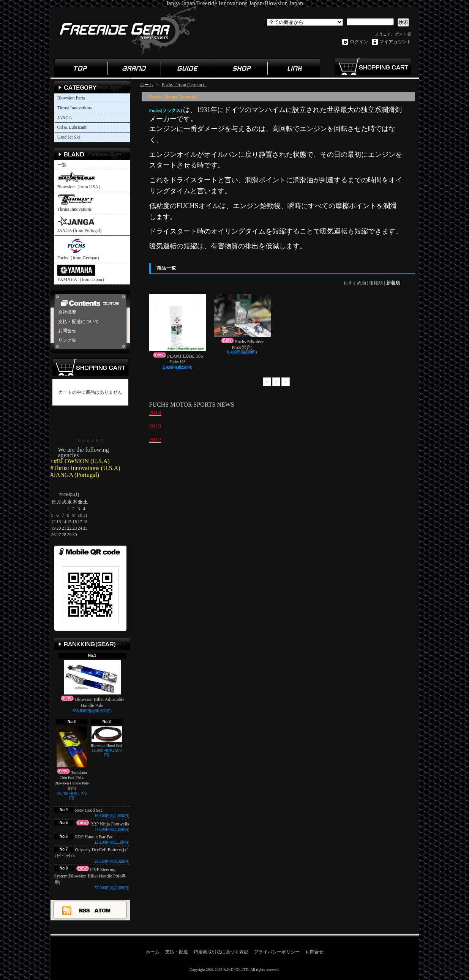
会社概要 (67, 312)
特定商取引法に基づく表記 (221, 952)
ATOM (103, 910)
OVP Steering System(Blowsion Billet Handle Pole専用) (90, 876)
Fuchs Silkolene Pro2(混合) (242, 322)
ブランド (134, 68)
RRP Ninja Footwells (102, 824)
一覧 (62, 165)
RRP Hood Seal (92, 810)
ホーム (81, 68)
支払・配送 (177, 952)
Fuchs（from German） (80, 249)
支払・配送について (79, 322)
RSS (85, 910)
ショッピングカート (373, 67)
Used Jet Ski (69, 137)
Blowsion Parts (71, 98)
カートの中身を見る (90, 367)
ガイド (187, 68)
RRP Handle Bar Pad (94, 837)
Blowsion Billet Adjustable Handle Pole (92, 684)
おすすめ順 (355, 283)
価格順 (376, 283)
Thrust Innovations (75, 108)
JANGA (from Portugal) (80, 224)
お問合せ (67, 331)
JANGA (65, 118)
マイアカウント (395, 42)
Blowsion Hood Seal (107, 737)
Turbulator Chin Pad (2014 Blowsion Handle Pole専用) (72, 758)
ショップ (240, 68)
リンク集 (294, 68)
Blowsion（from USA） (80, 181)
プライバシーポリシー (277, 952)
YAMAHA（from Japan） (82, 273)
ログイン (359, 42)
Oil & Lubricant (72, 127)
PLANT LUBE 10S (178, 327)
